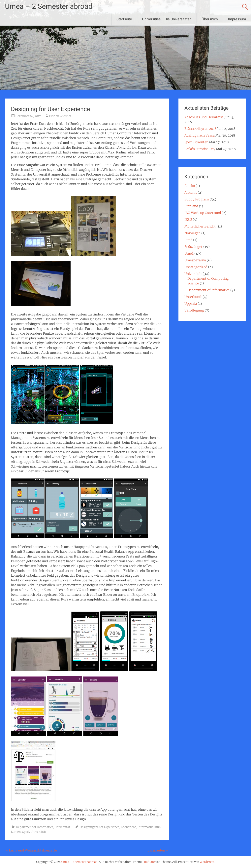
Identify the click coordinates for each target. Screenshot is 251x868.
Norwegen (192, 233)
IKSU (188, 220)
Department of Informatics (34, 827)
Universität (62, 827)
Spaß (26, 832)
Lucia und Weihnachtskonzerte (31, 850)
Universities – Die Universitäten (167, 19)
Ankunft (191, 192)
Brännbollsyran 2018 (200, 129)
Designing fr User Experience (99, 827)
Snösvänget (193, 247)
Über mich (210, 19)
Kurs (157, 827)
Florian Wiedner (60, 116)
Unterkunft (193, 297)
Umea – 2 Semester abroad (49, 6)
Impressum (237, 19)
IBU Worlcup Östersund (203, 213)
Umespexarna (195, 260)
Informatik (145, 827)
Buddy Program (197, 199)
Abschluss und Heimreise (204, 117)
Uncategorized (196, 267)
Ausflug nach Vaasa (200, 135)
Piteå (188, 240)
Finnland (191, 206)
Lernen (16, 832)
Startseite (124, 19)
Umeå (189, 253)
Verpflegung (194, 310)
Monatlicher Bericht (200, 226)
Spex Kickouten (196, 142)
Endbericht (128, 827)
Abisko (190, 186)
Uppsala (191, 304)
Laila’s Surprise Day (200, 149)
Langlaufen (158, 850)
